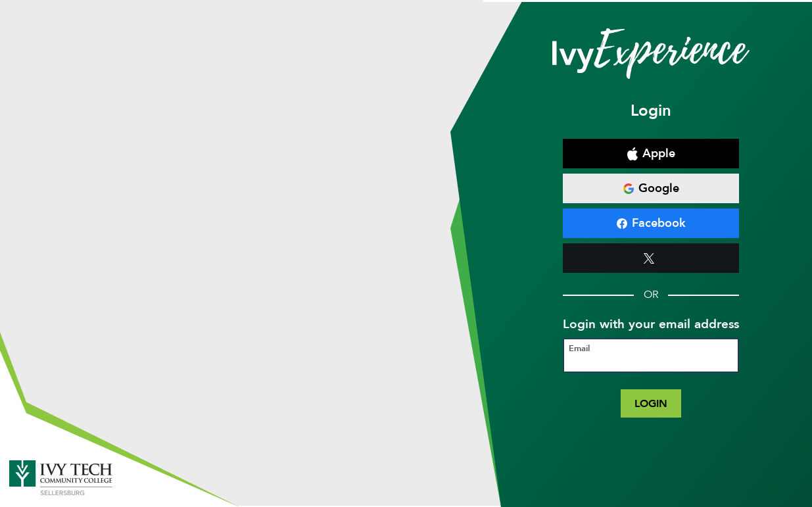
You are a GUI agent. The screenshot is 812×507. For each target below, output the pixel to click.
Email (579, 349)
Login (651, 403)
